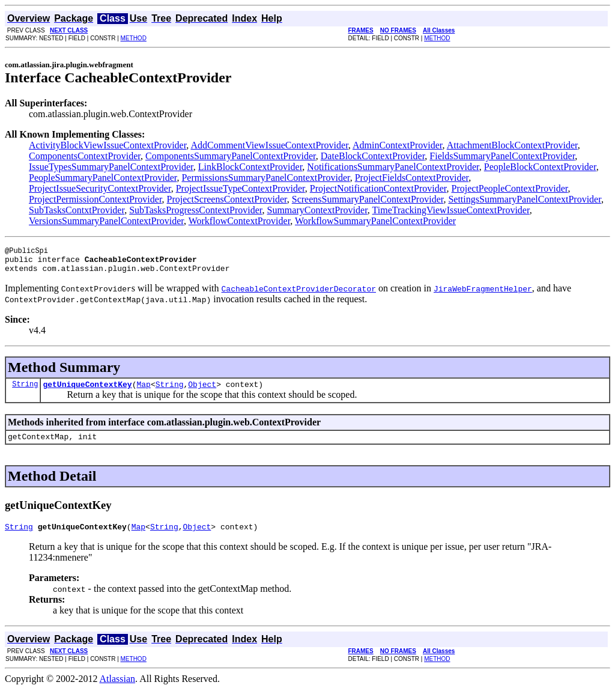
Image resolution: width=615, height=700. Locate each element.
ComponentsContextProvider (85, 156)
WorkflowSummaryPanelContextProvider (375, 221)
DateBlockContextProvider (373, 156)
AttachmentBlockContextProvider (512, 145)
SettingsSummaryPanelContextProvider (524, 199)
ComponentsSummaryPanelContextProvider (231, 156)
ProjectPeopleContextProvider (510, 188)
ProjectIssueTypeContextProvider (241, 188)
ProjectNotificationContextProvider (378, 188)
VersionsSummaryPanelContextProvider (106, 221)
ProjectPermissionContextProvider (95, 199)
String (25, 391)
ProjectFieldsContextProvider (412, 178)
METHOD (134, 38)
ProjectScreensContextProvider (227, 199)
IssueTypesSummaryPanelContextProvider (111, 167)
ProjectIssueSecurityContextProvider (100, 188)
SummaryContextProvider (317, 210)
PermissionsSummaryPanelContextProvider (265, 178)
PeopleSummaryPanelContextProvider (103, 178)
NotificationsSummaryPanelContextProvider (393, 167)
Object (202, 391)
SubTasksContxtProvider (77, 210)
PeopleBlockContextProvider (540, 167)
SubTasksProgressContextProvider (195, 210)
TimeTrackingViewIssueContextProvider (451, 210)
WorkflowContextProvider (240, 221)
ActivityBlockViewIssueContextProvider (108, 145)
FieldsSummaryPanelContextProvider (502, 156)
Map (143, 391)
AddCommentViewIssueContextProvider (269, 145)
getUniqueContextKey (87, 391)
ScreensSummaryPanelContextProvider (368, 199)
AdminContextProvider (398, 145)
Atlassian (118, 689)
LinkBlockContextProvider (250, 167)
